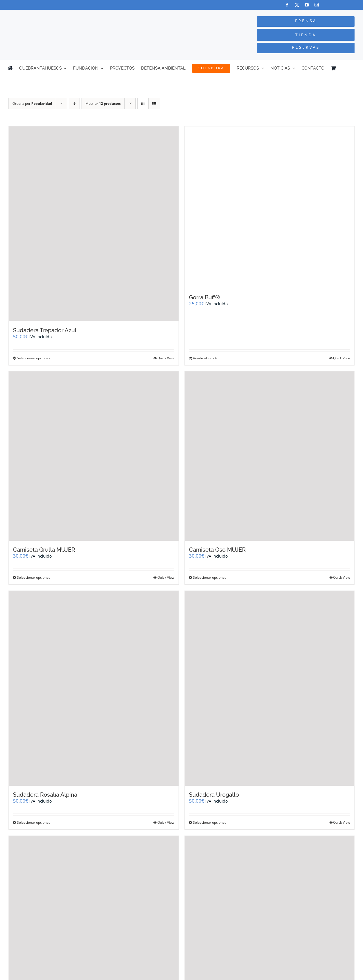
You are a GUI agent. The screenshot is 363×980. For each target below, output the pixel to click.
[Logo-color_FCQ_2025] (68, 15)
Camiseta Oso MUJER (217, 550)
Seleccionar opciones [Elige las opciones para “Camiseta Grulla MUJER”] (34, 577)
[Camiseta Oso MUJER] (270, 456)
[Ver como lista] (154, 103)
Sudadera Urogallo (214, 795)
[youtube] (307, 5)
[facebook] (287, 5)
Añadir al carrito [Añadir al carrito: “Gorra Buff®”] (206, 358)
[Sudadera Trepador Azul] (94, 224)
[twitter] (297, 5)
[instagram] (317, 5)
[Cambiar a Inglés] (353, 68)
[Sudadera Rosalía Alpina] (94, 688)
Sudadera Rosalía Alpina (45, 795)
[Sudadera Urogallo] (270, 688)
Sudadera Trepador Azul (45, 330)
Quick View (166, 358)
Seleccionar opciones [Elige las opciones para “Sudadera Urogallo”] (210, 822)
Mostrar (103, 103)
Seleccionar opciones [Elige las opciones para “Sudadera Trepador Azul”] (34, 358)
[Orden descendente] (74, 103)
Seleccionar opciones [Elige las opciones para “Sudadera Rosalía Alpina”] (34, 822)
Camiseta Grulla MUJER (44, 550)
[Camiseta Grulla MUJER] (94, 456)
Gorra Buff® (204, 297)
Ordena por (32, 103)
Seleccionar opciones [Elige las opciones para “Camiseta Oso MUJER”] (210, 577)
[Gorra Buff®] (270, 207)
